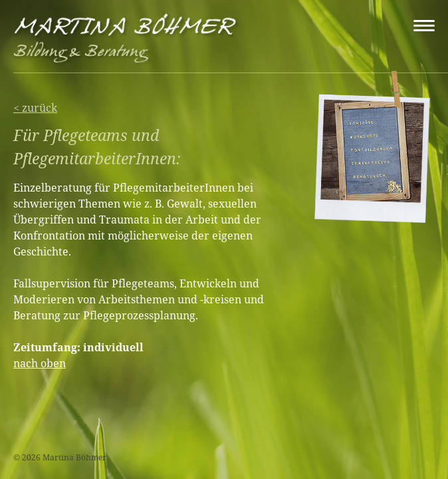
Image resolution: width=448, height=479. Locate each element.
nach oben (40, 363)
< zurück (35, 108)
